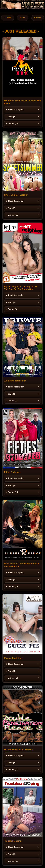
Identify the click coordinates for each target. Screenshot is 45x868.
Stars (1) (12, 580)
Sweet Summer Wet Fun (16, 195)
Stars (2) (12, 302)
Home (23, 18)
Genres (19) (13, 586)
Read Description (16, 110)
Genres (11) (13, 215)
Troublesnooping (13, 841)
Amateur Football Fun (15, 381)
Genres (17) (13, 770)
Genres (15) (13, 492)
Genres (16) (13, 401)
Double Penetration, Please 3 (19, 749)
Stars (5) (12, 486)
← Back (8, 18)
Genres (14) (13, 123)
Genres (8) (13, 309)
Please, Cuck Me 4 (13, 658)
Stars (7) (12, 208)
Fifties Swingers (12, 472)
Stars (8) (12, 394)
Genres (38, 18)
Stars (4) (12, 117)
